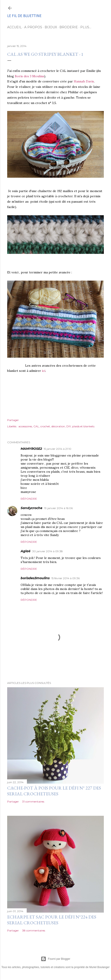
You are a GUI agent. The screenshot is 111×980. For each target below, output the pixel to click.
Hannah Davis (84, 81)
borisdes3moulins (35, 578)
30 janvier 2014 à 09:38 (48, 551)
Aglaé (26, 551)
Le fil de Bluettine (24, 16)
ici (44, 371)
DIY (69, 426)
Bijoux (51, 27)
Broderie (69, 27)
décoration (58, 426)
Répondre (29, 499)
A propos (33, 27)
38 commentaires (34, 930)
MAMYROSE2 (31, 449)
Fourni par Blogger (55, 959)
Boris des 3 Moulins (29, 76)
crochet (45, 426)
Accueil (14, 27)
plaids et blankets (83, 426)
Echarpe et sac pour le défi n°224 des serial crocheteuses (52, 920)
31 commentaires (33, 802)
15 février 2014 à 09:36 (65, 578)
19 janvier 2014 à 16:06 (58, 508)
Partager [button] (13, 420)
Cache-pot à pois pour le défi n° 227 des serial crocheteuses (54, 791)
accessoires (25, 426)
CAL (36, 426)
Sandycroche (32, 508)
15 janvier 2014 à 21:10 (58, 449)
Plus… (86, 27)
